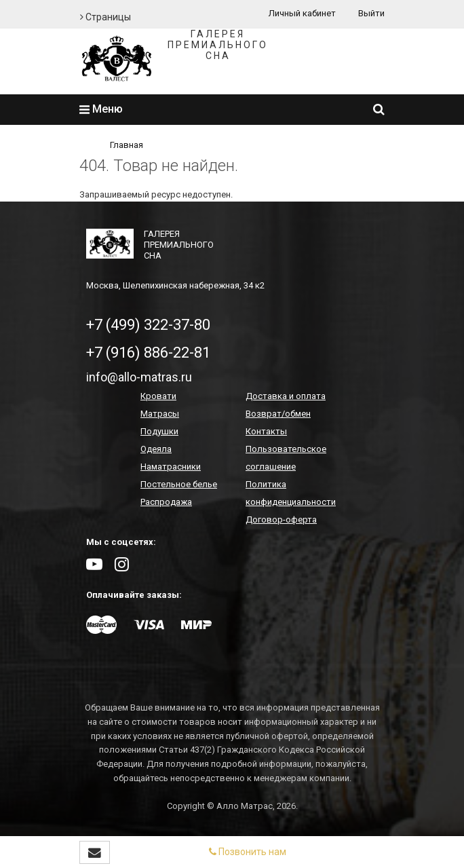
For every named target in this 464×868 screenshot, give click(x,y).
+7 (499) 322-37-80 (148, 325)
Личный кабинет (302, 13)
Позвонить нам (248, 852)
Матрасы (160, 414)
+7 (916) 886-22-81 (148, 353)
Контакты (266, 431)
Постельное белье (179, 484)
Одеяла (156, 449)
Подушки (159, 431)
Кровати (158, 396)
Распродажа (166, 502)
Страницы (105, 17)
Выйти (371, 13)
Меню (101, 109)
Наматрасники (171, 467)
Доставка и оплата (286, 396)
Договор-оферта (281, 520)
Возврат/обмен (278, 414)
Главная (127, 145)
